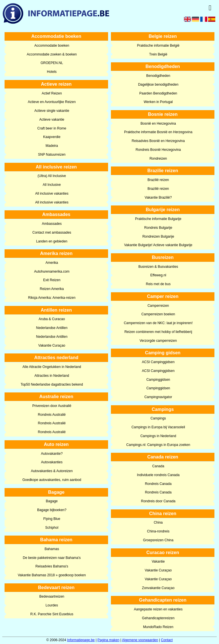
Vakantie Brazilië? (158, 197)
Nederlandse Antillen (52, 328)
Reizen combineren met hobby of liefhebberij (158, 332)
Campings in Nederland (158, 436)
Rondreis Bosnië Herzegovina (158, 150)
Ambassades (52, 224)
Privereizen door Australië (52, 406)
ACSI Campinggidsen (158, 362)
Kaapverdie (52, 137)
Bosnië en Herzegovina (158, 124)
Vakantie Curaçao (52, 345)
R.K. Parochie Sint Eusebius (52, 614)
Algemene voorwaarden (140, 640)
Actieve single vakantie (52, 111)
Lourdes (52, 605)
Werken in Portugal (158, 102)
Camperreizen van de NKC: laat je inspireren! (158, 323)
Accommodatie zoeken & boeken (52, 54)
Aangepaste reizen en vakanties (158, 609)
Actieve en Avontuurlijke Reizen (52, 102)
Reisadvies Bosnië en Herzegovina (158, 141)
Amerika (52, 263)
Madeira (52, 146)
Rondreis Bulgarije (158, 228)
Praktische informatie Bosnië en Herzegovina (158, 132)
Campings (158, 418)
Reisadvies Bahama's (52, 566)
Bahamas (52, 549)
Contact (167, 640)
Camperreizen (158, 306)
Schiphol (52, 528)
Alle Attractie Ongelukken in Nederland (52, 367)
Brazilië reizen (158, 180)
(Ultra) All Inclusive (52, 176)
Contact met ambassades (52, 233)
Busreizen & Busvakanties (158, 267)
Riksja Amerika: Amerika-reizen (52, 298)
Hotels (52, 72)
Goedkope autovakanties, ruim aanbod (52, 480)
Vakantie (158, 561)
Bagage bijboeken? (52, 510)
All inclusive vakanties (52, 194)
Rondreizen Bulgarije (158, 236)
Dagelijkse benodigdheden (158, 85)
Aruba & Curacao (52, 319)
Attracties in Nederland (52, 376)
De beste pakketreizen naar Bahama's (52, 558)
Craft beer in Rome (52, 128)
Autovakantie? (52, 454)
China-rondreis (158, 531)
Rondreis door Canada (158, 501)
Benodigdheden (158, 76)
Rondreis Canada (158, 484)
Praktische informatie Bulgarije (158, 219)
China (158, 522)
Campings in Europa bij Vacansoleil (158, 427)
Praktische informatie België (158, 46)
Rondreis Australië (52, 415)
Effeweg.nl (158, 275)
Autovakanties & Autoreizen (52, 471)
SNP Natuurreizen (52, 155)
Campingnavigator (158, 397)
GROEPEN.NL (52, 63)
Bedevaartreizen (52, 596)
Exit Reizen (52, 280)
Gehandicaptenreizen (158, 618)
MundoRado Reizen (158, 627)
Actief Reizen (52, 93)
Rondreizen (158, 159)
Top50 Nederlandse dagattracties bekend (52, 384)
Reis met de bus (158, 284)
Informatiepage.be (81, 640)
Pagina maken (109, 640)
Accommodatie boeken (52, 46)
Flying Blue (52, 519)
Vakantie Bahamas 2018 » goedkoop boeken (52, 575)
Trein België (158, 54)
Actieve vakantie (52, 120)
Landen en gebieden (52, 241)
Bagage (52, 501)
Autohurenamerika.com (52, 271)
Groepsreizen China (158, 540)
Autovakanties (52, 462)
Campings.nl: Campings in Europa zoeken (158, 445)
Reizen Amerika (52, 289)
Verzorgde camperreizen (158, 341)
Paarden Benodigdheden (158, 93)
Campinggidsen (158, 380)
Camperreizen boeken (158, 314)
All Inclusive (52, 185)
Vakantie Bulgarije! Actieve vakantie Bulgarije (158, 245)
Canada (158, 466)
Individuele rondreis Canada (158, 475)
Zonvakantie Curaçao (158, 588)
